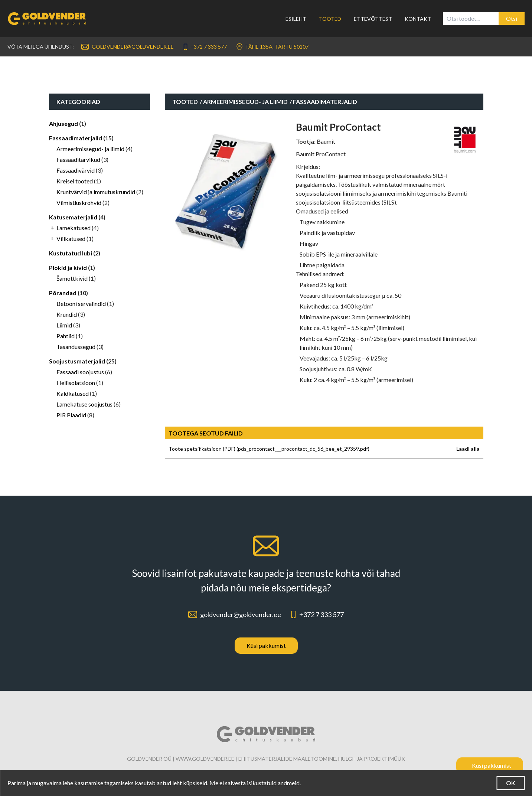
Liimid (64, 325)
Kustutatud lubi (71, 253)
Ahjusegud (63, 123)
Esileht (296, 19)
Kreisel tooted (75, 181)
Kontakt (418, 19)
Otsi (512, 18)
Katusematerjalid (73, 217)
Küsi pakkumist (266, 649)
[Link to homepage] (52, 19)
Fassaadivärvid (76, 170)
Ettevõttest (373, 19)
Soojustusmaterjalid (77, 361)
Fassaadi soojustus (80, 372)
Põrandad (63, 293)
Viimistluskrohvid (79, 203)
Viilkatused (71, 239)
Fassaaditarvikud (78, 159)
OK (506, 783)
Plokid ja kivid (68, 267)
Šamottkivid (72, 278)
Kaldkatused (73, 393)
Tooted (330, 19)
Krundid (67, 314)
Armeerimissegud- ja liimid (90, 149)
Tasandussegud (76, 347)
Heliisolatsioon (76, 383)
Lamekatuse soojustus (84, 404)
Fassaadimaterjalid (76, 138)
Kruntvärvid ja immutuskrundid (96, 192)
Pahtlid (66, 336)
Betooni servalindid (81, 304)
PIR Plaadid (71, 415)
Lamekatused (74, 228)
